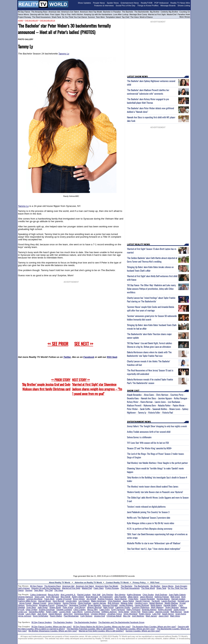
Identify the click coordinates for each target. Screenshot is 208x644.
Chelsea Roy (62, 605)
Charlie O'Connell (64, 599)
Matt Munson (176, 612)
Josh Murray (80, 607)
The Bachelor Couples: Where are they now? (136, 629)
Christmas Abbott (114, 616)
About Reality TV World (59, 582)
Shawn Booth (55, 607)
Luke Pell (156, 614)
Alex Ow (127, 616)
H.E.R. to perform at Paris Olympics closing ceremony (150, 529)
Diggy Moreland (130, 614)
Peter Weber (132, 409)
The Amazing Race (39, 12)
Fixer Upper (55, 14)
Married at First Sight (157, 14)
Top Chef (125, 17)
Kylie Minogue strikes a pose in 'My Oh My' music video (151, 523)
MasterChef (172, 14)
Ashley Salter (52, 612)
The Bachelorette (142, 12)
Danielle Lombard (64, 609)
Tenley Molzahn (172, 607)
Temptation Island (113, 17)
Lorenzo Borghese (35, 599)
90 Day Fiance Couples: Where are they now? (52, 627)
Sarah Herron (168, 614)
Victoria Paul (168, 412)
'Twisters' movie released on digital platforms (146, 507)
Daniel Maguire (55, 614)
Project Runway (24, 17)
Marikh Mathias (171, 603)
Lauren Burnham (169, 601)
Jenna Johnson (25, 616)
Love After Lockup (121, 14)
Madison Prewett (134, 405)
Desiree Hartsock (25, 597)
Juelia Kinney (179, 609)
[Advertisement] (104, 562)
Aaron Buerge (121, 599)
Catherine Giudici (123, 607)
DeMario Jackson (109, 612)
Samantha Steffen (37, 612)
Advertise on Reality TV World (88, 582)
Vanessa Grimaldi (110, 605)
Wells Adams (156, 605)
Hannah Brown (45, 601)
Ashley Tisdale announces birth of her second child (149, 432)
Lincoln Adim (71, 601)
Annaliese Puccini (47, 605)
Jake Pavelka (120, 597)
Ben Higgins (120, 595)
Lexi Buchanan (174, 402)
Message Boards (168, 6)
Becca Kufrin (54, 595)
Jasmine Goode (162, 612)
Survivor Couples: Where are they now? (143, 631)
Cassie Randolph (147, 599)
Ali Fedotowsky (106, 597)
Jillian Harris (133, 597)
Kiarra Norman (147, 402)
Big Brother (155, 12)
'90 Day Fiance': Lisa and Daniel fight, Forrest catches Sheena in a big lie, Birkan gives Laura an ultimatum (149, 345)
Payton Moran (179, 405)
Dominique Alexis (82, 614)
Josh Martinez (138, 616)
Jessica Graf (99, 616)
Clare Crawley (80, 609)
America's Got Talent (70, 12)
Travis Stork (49, 599)
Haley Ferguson (134, 609)
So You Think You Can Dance (75, 17)
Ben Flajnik (66, 597)
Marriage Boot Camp (138, 14)
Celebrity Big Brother (169, 12)
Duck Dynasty (181, 586)
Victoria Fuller (154, 412)
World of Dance (146, 17)
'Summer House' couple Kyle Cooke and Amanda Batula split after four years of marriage (150, 309)
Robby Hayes (145, 614)
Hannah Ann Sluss (148, 398)
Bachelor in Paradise (112, 12)
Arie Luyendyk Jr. (68, 595)
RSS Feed (155, 582)
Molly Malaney (157, 607)
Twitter (67, 357)
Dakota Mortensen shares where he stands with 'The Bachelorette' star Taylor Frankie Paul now (149, 354)
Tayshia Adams (163, 599)
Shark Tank (56, 17)
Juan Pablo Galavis (177, 595)
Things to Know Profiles (148, 6)
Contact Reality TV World (117, 582)
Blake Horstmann (99, 601)
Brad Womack (92, 597)
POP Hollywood (161, 3)
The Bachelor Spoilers (63, 622)
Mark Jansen (151, 616)
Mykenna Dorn (150, 405)
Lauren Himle (65, 612)
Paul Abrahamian (71, 616)
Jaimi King (68, 614)
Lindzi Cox (23, 612)
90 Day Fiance (24, 12)
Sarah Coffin (145, 409)
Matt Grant (175, 597)
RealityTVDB (147, 3)
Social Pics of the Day (126, 6)
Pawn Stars (99, 588)
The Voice (135, 17)
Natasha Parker (164, 405)
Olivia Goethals (84, 603)
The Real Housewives (41, 17)
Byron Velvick (79, 599)
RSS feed (112, 357)
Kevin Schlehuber (41, 616)
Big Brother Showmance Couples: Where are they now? (53, 631)
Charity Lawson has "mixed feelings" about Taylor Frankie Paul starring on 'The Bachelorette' (151, 300)
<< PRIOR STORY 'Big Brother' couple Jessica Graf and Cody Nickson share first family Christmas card (46, 384)
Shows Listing (184, 6)
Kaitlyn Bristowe (134, 595)
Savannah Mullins (160, 409)
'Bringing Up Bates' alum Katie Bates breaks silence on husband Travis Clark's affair (150, 269)
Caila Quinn (104, 609)
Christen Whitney (98, 614)
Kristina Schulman (47, 609)
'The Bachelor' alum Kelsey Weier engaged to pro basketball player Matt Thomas (148, 101)
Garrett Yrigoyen (143, 601)
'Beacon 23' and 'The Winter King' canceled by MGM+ (149, 448)
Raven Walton (56, 616)
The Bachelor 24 (47, 20)
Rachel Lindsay (84, 595)
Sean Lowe (40, 597)
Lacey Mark (31, 614)
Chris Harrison (162, 395)
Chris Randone (114, 601)
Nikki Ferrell (108, 607)
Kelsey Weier (133, 402)
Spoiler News (113, 3)
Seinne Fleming (69, 603)
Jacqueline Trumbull (78, 605)
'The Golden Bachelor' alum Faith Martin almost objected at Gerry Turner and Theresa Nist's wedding (152, 260)
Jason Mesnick (146, 597)
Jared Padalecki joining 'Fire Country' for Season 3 (148, 512)
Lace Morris (78, 612)
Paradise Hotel (184, 14)
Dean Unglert (32, 609)
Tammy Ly (64, 54)
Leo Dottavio (84, 601)
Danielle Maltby (170, 605)
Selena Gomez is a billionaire (139, 437)
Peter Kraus (68, 607)
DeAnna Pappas (162, 597)
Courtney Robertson (141, 607)
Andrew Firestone (105, 599)
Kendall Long (183, 601)
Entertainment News (130, 3)
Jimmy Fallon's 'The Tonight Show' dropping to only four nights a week (157, 426)
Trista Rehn (133, 599)
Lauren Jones (160, 402)
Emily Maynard (53, 597)
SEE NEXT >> (84, 344)
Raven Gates (148, 612)
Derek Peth (136, 612)
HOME (20, 20)
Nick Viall (96, 595)
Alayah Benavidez (134, 395)
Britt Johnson (113, 603)
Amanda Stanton (149, 609)
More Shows (185, 17)
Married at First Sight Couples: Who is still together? (101, 631)
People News (99, 3)
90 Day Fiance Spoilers (42, 622)
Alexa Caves (149, 395)
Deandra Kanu (133, 398)
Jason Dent (164, 616)
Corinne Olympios (92, 612)
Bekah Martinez (156, 603)
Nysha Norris (32, 605)
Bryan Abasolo (94, 605)
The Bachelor (128, 12)
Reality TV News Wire (180, 3)
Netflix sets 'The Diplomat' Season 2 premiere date (149, 518)
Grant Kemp (181, 614)
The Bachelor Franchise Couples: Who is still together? (90, 629)
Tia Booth (156, 601)
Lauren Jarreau (99, 603)
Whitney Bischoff (94, 607)
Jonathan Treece (115, 614)
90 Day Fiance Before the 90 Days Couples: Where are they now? (102, 627)
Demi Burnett (58, 601)
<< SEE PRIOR (58, 344)
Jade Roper (43, 607)
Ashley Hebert (78, 597)
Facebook (89, 357)
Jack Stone (42, 614)
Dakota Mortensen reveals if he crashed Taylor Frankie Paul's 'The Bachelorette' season (150, 381)
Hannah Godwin (178, 599)
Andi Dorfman (161, 595)
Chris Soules (148, 595)
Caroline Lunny (141, 603)
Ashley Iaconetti (165, 609)
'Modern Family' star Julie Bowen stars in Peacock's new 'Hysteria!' (155, 492)
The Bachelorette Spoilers (86, 622)
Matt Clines (175, 616)
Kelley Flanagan (181, 398)
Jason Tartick (128, 601)
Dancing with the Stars (40, 14)
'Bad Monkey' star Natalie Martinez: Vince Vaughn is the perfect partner (157, 463)
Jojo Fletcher (108, 595)
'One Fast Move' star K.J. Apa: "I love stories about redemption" (154, 549)
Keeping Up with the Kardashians (98, 14)
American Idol (54, 12)
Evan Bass (31, 607)
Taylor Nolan (124, 612)
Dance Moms (23, 14)
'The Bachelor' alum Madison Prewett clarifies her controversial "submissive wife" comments (148, 92)
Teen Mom (100, 17)
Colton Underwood (38, 595)
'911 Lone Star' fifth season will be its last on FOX (148, 443)
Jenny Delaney (55, 603)
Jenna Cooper (25, 603)
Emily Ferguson (118, 609)
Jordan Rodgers (126, 605)
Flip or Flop (66, 14)
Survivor (91, 17)
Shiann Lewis (175, 409)
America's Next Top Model (91, 12)
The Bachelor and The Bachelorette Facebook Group (121, 622)
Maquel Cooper (40, 603)
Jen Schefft (91, 599)
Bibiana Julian (127, 603)
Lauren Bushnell (142, 605)
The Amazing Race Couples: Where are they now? (154, 627)
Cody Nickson (86, 616)
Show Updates (84, 3)
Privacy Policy (139, 582)
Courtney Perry (177, 395)
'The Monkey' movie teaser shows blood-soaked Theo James (153, 486)
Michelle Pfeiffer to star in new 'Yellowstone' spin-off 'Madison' (154, 543)
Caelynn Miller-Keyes (27, 601)
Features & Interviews (104, 6)
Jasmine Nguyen (165, 398)
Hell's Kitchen (77, 14)
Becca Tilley (93, 609)
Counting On (185, 12)
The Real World (148, 588)
